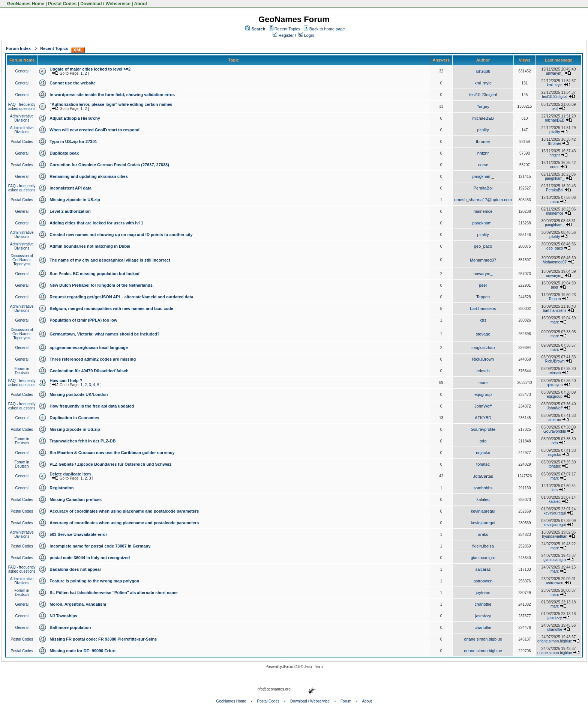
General (22, 71)
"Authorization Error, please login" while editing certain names (111, 104)
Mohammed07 (483, 260)
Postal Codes (62, 4)
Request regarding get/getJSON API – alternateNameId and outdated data (121, 297)
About (141, 4)
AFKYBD (483, 418)
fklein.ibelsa (483, 546)
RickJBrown (483, 359)
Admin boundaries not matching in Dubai (90, 246)
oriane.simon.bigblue (483, 639)
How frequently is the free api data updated (92, 406)
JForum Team (313, 667)
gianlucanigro (483, 558)
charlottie (483, 604)
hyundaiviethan (554, 536)
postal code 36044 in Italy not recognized (90, 558)
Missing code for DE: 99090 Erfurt (82, 651)
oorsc (483, 165)
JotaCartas (483, 476)
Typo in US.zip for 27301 (73, 141)
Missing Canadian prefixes (76, 499)
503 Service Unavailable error (78, 534)
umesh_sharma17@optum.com (483, 200)
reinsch (483, 371)
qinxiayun (555, 385)
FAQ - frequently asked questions (22, 107)
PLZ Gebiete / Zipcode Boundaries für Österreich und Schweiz (110, 464)
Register (283, 35)
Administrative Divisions (22, 118)
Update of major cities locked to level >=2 (90, 69)
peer (483, 285)
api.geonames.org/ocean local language (88, 347)
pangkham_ (483, 176)
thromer (483, 141)
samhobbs (483, 488)
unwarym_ (555, 73)
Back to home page (327, 29)
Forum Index (18, 48)
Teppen (483, 297)
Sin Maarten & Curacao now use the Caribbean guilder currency (112, 453)
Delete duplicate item (70, 474)
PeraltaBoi (483, 188)
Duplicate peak (64, 153)
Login (306, 35)
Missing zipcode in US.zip (75, 200)
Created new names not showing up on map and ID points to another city (121, 235)
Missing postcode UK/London (79, 394)
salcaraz (483, 569)
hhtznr (483, 153)
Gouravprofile (483, 429)
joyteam (483, 593)
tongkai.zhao (483, 347)
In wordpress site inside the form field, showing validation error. (112, 95)
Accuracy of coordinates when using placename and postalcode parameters (124, 511)
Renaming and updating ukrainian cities (88, 176)
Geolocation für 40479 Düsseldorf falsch (89, 371)
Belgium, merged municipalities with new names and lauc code (111, 308)
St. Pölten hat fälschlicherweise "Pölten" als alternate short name (113, 593)
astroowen (483, 581)
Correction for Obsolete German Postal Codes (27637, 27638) (109, 165)
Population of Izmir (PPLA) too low (83, 320)
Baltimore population (70, 627)
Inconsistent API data (70, 188)
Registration (61, 488)
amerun (555, 420)
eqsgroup (483, 394)
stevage (483, 334)
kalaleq (483, 499)
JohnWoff (483, 406)
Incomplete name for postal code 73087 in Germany (100, 546)
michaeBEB (483, 118)
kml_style (483, 83)
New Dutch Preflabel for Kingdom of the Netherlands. (101, 285)
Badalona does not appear (75, 569)
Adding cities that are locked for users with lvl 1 (96, 223)
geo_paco (483, 246)
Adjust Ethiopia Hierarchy (75, 118)
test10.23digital (483, 95)
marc (555, 202)
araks (483, 534)
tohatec (483, 464)
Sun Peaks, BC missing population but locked (94, 274)
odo (483, 441)
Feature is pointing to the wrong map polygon (94, 581)
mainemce (483, 211)
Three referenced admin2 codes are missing (93, 359)
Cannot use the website (73, 83)
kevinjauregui (483, 511)
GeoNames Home (25, 4)
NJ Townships (63, 616)
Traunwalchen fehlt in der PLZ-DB (82, 441)
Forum (346, 701)
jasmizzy (483, 616)
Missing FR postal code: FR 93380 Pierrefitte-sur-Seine (103, 639)
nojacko (483, 453)
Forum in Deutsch (22, 371)
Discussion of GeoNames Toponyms (22, 260)
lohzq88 (483, 71)
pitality (483, 130)
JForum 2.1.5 (292, 667)
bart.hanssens (483, 308)
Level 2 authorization (70, 211)
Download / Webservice (105, 4)
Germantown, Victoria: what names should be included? (104, 334)
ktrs (483, 320)
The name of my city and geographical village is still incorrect (110, 260)
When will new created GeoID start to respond (94, 130)
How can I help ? (66, 381)
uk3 (555, 109)
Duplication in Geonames (74, 418)
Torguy (483, 107)
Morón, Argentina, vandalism (78, 604)
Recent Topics (287, 29)
